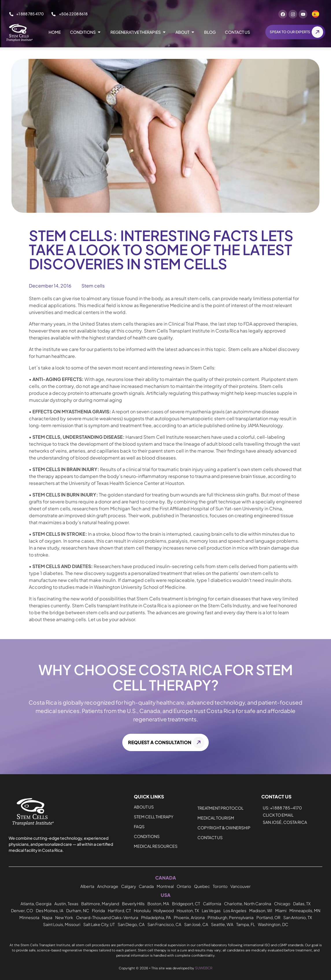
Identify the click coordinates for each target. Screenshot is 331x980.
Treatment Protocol (220, 809)
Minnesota (29, 916)
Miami (281, 910)
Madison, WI (261, 910)
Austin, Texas (66, 904)
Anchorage (108, 887)
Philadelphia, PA (156, 916)
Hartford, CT (119, 910)
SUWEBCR (204, 965)
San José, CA (196, 922)
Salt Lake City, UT (99, 922)
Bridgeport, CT (186, 904)
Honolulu (142, 910)
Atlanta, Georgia (36, 904)
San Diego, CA (131, 922)
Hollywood (164, 910)
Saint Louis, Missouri (62, 922)
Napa (47, 916)
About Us (144, 808)
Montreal (165, 887)
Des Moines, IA (50, 910)
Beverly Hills (133, 904)
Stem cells (93, 286)
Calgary (128, 887)
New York (64, 916)
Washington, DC (273, 922)
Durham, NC (78, 910)
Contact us (210, 838)
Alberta (87, 887)
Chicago (282, 904)
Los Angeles (235, 910)
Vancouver (241, 887)
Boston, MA (158, 904)
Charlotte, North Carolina (248, 904)
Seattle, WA (222, 922)
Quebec (202, 887)
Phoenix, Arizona (189, 916)
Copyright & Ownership (224, 828)
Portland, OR (268, 916)
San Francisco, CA (164, 922)
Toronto (220, 887)
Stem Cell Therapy (154, 817)
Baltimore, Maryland (100, 904)
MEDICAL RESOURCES (156, 847)
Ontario (184, 887)
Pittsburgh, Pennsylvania (231, 916)
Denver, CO (22, 910)
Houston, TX (188, 910)
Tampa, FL (246, 922)
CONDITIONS (147, 837)
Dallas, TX (302, 904)
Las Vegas (211, 910)
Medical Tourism (216, 819)
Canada (146, 887)
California (212, 904)
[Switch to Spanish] (316, 14)
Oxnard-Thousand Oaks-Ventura (107, 916)
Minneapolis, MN (305, 910)
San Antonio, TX (298, 916)
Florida (98, 910)
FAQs (139, 827)
